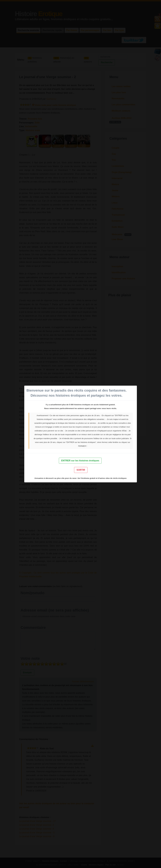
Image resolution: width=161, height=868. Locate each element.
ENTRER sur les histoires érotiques (80, 461)
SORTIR (81, 470)
